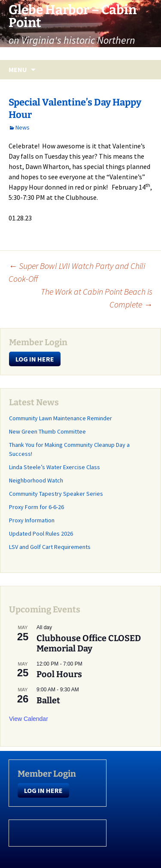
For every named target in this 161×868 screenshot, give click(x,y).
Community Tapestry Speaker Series (56, 494)
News (23, 127)
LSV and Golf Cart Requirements (50, 547)
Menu (18, 69)
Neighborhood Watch (36, 480)
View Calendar (29, 719)
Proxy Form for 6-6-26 (36, 507)
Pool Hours (59, 674)
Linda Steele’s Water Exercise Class (55, 467)
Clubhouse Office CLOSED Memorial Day (89, 643)
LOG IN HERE (35, 359)
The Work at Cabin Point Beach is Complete (97, 298)
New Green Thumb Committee (47, 431)
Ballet (48, 700)
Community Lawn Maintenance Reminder (61, 418)
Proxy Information (32, 520)
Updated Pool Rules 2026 (41, 533)
